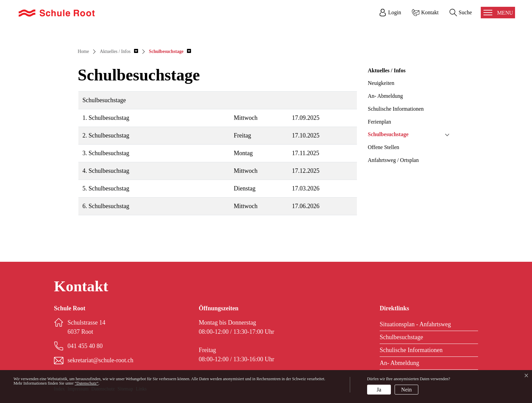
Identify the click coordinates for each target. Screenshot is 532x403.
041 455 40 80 (85, 346)
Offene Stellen (384, 147)
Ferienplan (379, 122)
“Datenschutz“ (87, 383)
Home (83, 51)
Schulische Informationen (396, 109)
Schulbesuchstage (388, 134)
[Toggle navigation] (498, 13)
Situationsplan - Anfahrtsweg (415, 324)
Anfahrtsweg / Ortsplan (393, 160)
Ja (379, 390)
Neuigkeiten (381, 83)
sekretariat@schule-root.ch (100, 360)
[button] (119, 51)
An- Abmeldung (385, 96)
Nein (406, 390)
